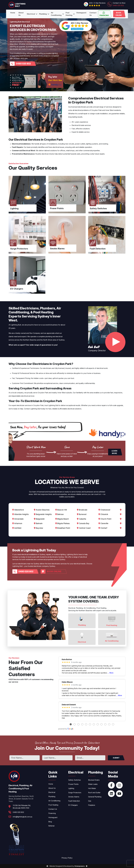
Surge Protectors (75, 793)
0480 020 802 (23, 64)
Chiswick (104, 514)
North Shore (48, 340)
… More (110, 673)
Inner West (110, 110)
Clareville (104, 523)
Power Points (73, 784)
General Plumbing (95, 797)
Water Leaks (93, 784)
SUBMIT (116, 758)
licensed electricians (79, 107)
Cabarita (82, 519)
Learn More (114, 452)
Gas (90, 801)
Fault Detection (74, 801)
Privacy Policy (67, 858)
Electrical (31, 14)
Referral (51, 826)
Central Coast (84, 528)
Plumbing (43, 14)
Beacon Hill (62, 510)
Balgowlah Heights (43, 514)
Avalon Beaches (42, 510)
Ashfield (17, 528)
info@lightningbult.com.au (23, 817)
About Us (21, 14)
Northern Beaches (30, 340)
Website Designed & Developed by (67, 866)
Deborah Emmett (69, 705)
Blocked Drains (94, 780)
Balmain (38, 523)
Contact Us (93, 14)
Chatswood (105, 510)
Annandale (18, 519)
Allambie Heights (21, 514)
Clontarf (104, 528)
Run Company (35, 333)
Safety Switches (75, 780)
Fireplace (92, 805)
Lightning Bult (16, 325)
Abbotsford (18, 510)
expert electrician (18, 405)
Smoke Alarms (74, 797)
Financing (104, 14)
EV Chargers (73, 805)
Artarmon (17, 523)
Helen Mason (67, 682)
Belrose (60, 514)
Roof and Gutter (94, 793)
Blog (50, 822)
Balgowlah (39, 519)
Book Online (119, 14)
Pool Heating (69, 14)
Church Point (106, 519)
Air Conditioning (56, 14)
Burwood (82, 514)
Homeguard (81, 13)
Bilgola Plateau (63, 523)
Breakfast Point (63, 528)
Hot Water (92, 788)
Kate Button (67, 659)
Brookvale (83, 510)
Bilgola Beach (63, 519)
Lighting (71, 788)
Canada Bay (84, 523)
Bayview (39, 528)
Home (13, 13)
